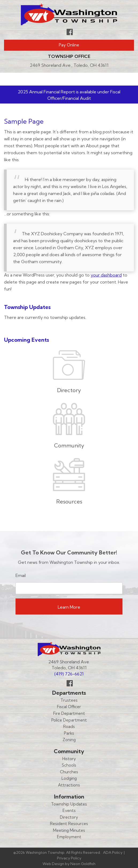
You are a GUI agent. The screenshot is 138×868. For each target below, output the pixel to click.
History (69, 759)
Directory (69, 817)
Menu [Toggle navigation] (118, 79)
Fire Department (69, 713)
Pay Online (69, 45)
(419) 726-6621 (69, 674)
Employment (69, 837)
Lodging (69, 778)
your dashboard (106, 275)
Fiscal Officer (69, 707)
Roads (69, 727)
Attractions (69, 785)
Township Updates (69, 804)
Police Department (69, 720)
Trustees (69, 700)
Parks (69, 733)
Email (21, 575)
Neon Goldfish (83, 864)
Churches (69, 772)
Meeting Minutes (69, 830)
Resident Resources (69, 824)
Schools (69, 765)
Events (69, 810)
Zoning (69, 740)
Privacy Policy (69, 858)
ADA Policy (113, 852)
